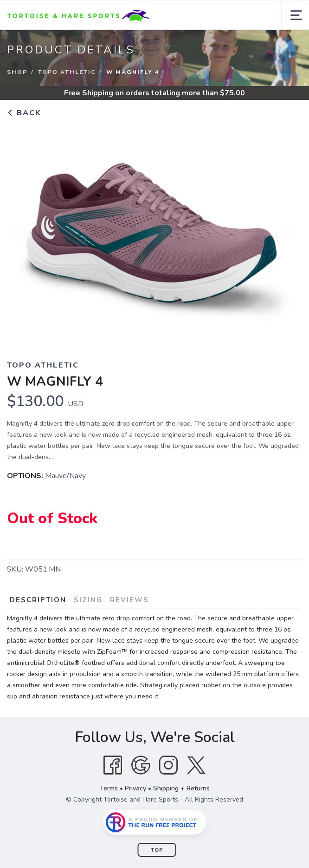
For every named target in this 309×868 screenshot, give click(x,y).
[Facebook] (113, 765)
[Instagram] (168, 765)
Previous (21, 233)
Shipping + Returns (181, 788)
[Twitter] (196, 765)
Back (24, 113)
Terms (109, 788)
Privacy (135, 788)
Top (157, 850)
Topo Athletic (67, 72)
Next (288, 233)
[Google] (141, 765)
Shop (17, 72)
